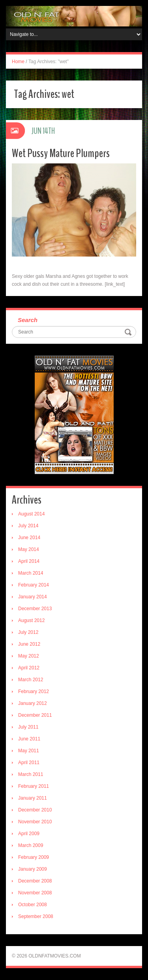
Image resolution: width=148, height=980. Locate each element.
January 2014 (33, 597)
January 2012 (33, 703)
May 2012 (29, 656)
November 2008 (35, 893)
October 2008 (33, 905)
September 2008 (36, 916)
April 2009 (29, 834)
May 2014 (29, 549)
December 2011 (35, 715)
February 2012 (34, 691)
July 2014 (28, 526)
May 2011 (29, 751)
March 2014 (31, 573)
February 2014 (34, 585)
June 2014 (29, 538)
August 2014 (31, 514)
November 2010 (35, 822)
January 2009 (33, 869)
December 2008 (35, 881)
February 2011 (34, 786)
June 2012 (29, 644)
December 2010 (35, 810)
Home (18, 62)
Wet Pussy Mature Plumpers (61, 153)
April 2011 (29, 763)
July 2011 (28, 727)
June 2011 (29, 739)
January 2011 (33, 798)
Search (28, 320)
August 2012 (31, 620)
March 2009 (31, 845)
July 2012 (28, 632)
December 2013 (35, 609)
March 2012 (31, 680)
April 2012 (29, 668)
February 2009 (34, 857)
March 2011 (31, 774)
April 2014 (29, 561)
